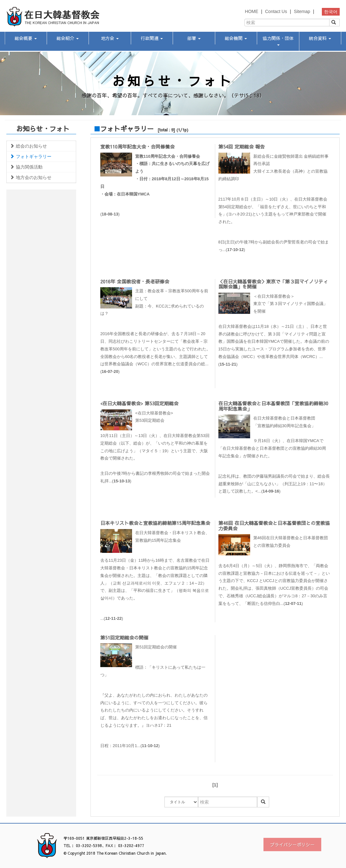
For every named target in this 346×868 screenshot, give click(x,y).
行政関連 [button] (152, 38)
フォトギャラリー (31, 156)
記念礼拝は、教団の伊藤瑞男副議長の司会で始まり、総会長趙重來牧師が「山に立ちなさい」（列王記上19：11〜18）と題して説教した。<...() (274, 484)
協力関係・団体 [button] (278, 40)
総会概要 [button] (26, 38)
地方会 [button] (110, 38)
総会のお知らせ (28, 146)
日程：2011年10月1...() (130, 746)
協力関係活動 (26, 167)
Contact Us (276, 11)
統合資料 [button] (320, 38)
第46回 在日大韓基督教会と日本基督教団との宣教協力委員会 (274, 526)
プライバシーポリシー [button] (292, 845)
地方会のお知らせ (31, 177)
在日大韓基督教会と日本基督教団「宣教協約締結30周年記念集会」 (273, 406)
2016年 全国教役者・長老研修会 (135, 281)
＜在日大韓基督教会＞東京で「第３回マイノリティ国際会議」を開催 (273, 284)
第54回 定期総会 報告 (242, 146)
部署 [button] (194, 38)
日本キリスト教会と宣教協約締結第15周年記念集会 (155, 523)
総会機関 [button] (236, 38)
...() (156, 575)
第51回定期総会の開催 (124, 637)
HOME (252, 11)
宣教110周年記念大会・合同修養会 (137, 146)
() (156, 185)
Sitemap (302, 11)
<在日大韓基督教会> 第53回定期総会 (139, 403)
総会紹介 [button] (68, 38)
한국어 (331, 12)
